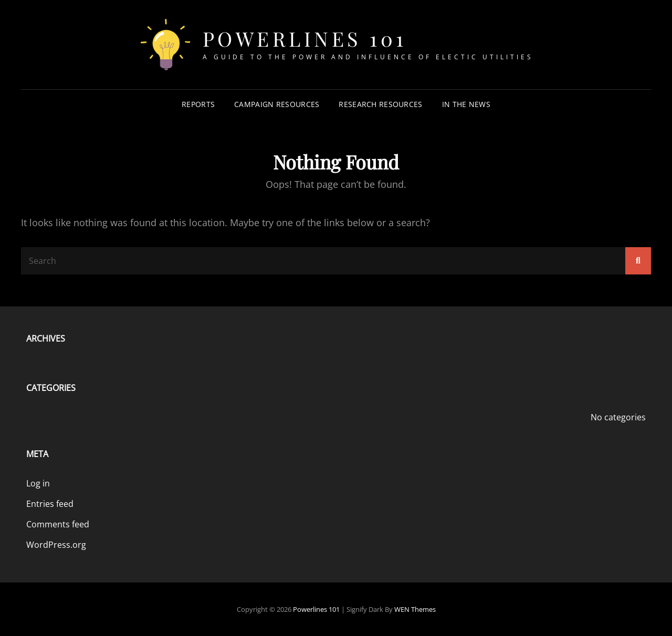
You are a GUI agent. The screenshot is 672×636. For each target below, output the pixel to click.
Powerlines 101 (305, 39)
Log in (38, 483)
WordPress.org (56, 545)
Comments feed (58, 524)
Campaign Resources (277, 104)
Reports (198, 104)
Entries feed (50, 504)
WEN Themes (415, 609)
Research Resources (380, 104)
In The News (466, 104)
